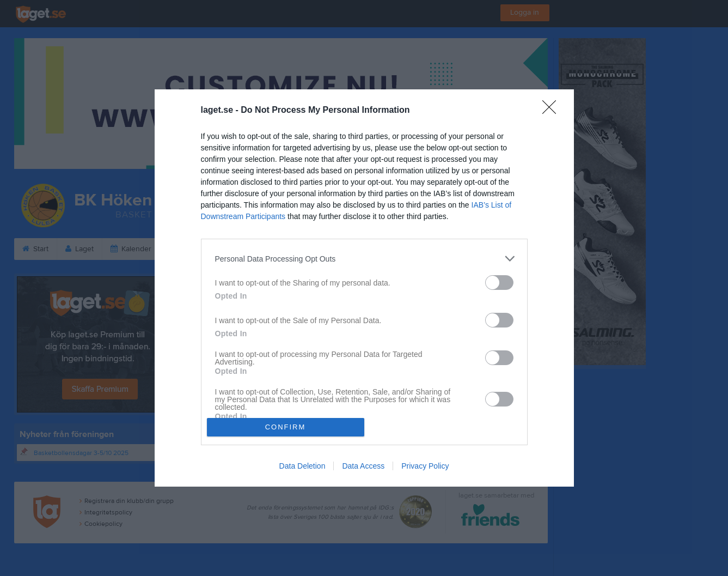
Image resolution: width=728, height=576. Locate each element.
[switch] (499, 283)
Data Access (363, 466)
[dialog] (364, 288)
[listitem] (364, 259)
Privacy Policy (425, 466)
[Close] (553, 111)
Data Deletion (302, 466)
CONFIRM (286, 427)
